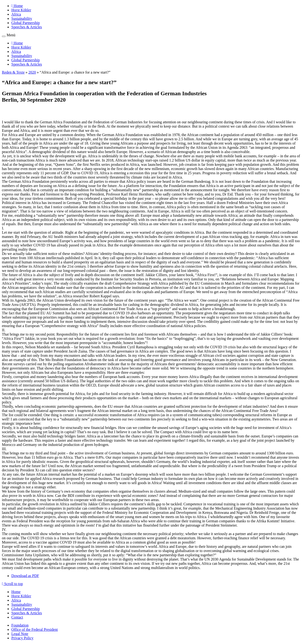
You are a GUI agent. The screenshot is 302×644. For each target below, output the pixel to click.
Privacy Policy (22, 638)
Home (16, 592)
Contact (17, 617)
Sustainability (22, 19)
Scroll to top (12, 584)
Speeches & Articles (27, 27)
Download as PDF (25, 576)
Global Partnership (25, 23)
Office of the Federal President (35, 629)
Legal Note (20, 634)
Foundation (20, 625)
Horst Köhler (21, 10)
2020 (32, 72)
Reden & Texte (13, 72)
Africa (16, 14)
